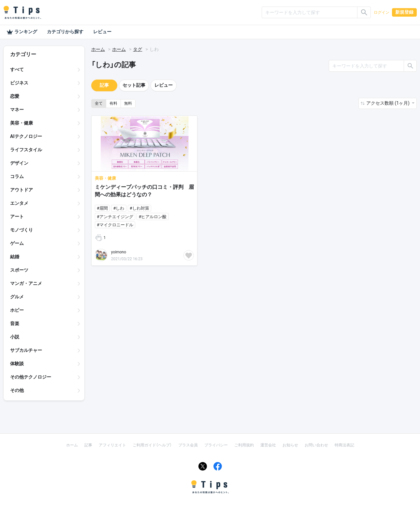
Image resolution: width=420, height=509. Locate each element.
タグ (138, 49)
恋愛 (15, 96)
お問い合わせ (316, 445)
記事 (104, 85)
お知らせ (290, 445)
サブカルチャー (26, 350)
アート (17, 217)
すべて (17, 69)
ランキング (22, 32)
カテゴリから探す (65, 32)
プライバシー (216, 445)
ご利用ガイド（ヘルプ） (152, 445)
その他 (17, 390)
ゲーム (17, 243)
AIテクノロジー (26, 136)
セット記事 (134, 85)
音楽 (15, 323)
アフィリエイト (112, 445)
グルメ (17, 297)
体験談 (17, 364)
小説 (15, 337)
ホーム (98, 49)
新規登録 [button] (404, 12)
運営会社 (268, 445)
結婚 (15, 257)
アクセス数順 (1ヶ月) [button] (388, 103)
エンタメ (19, 203)
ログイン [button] (382, 12)
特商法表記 (344, 445)
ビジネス (19, 83)
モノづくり (22, 230)
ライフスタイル (26, 150)
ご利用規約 (244, 445)
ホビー (17, 310)
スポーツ (19, 270)
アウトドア (22, 190)
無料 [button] (128, 103)
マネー (17, 110)
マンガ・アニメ (26, 283)
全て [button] (99, 103)
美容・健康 (22, 123)
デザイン (19, 163)
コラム (17, 176)
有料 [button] (113, 103)
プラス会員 (188, 445)
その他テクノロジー (31, 377)
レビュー (102, 32)
